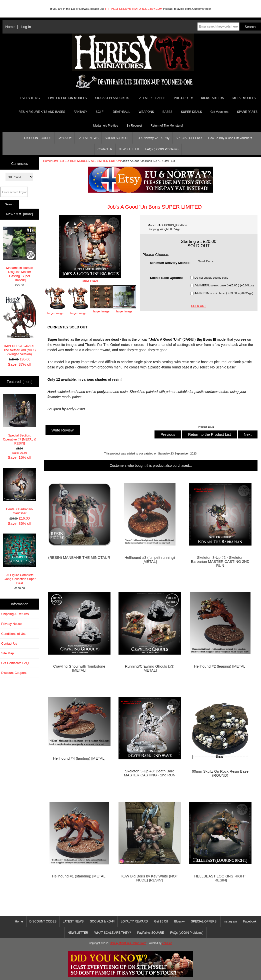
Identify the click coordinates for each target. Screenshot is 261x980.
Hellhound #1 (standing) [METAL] (79, 876)
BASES (167, 112)
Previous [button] (168, 434)
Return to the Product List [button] (209, 434)
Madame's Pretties (106, 126)
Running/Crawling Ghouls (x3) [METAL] (150, 668)
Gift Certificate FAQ (15, 663)
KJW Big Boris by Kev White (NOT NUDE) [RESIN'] (150, 878)
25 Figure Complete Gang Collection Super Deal (20, 559)
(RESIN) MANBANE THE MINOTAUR (79, 558)
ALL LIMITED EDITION (106, 161)
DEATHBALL (121, 112)
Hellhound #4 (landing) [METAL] (79, 758)
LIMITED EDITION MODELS (71, 161)
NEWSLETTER (129, 149)
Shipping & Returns (15, 614)
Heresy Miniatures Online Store (128, 943)
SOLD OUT (199, 306)
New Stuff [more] (20, 214)
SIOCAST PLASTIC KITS (112, 98)
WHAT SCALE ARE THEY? (112, 933)
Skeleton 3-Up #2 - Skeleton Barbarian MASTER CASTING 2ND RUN (220, 562)
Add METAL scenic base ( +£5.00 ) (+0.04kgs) (224, 286)
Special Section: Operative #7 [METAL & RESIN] (20, 420)
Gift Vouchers (219, 112)
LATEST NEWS (88, 138)
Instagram (230, 921)
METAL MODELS (244, 98)
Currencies (20, 163)
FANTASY (80, 112)
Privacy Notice (11, 624)
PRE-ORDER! (183, 98)
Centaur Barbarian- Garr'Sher (20, 491)
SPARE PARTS (247, 112)
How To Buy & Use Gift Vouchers (230, 138)
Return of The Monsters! (167, 126)
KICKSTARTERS (213, 98)
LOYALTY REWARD (134, 921)
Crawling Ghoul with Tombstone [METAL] (79, 668)
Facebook (250, 921)
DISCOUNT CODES (38, 138)
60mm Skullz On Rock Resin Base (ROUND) (220, 773)
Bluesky (179, 921)
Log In (26, 27)
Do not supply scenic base (211, 278)
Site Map (7, 653)
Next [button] (248, 434)
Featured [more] (20, 382)
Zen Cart (167, 943)
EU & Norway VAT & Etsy (153, 138)
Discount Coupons (14, 673)
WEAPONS (146, 112)
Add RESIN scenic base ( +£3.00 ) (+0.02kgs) (224, 293)
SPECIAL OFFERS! (189, 138)
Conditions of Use (14, 634)
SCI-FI (100, 112)
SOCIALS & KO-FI (117, 138)
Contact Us (105, 149)
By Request (134, 126)
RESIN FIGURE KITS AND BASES (42, 112)
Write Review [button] (63, 430)
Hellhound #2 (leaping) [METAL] (220, 666)
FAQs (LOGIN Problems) (162, 149)
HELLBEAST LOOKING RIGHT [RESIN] (220, 878)
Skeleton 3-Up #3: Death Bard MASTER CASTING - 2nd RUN (150, 773)
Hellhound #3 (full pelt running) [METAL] (150, 560)
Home (10, 27)
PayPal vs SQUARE (150, 933)
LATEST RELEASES (152, 98)
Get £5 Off (64, 138)
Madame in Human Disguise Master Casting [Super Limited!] (20, 254)
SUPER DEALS (191, 112)
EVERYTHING (30, 98)
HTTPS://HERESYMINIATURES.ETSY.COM (134, 9)
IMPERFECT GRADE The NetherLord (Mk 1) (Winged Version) (20, 325)
